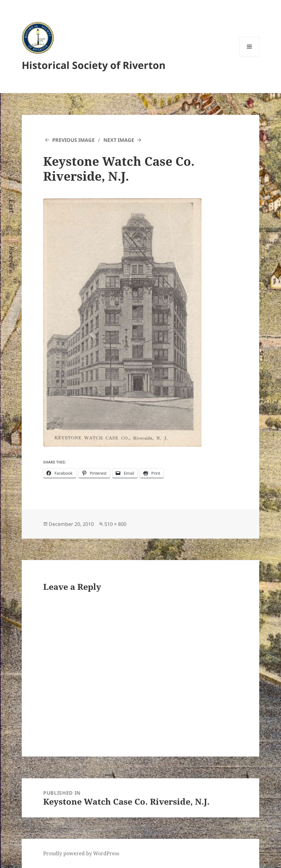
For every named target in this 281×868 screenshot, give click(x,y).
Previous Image (73, 140)
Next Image (119, 140)
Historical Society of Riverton (94, 65)
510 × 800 (115, 524)
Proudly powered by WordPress (81, 853)
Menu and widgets (249, 56)
